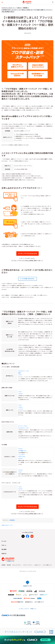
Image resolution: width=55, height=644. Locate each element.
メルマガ (21, 409)
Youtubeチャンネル (24, 371)
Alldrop (20, 459)
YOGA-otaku (22, 457)
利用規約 (3, 565)
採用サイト (33, 609)
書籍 (19, 373)
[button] (2, 2)
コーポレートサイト (24, 609)
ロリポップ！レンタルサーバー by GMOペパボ (27, 2)
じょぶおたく (22, 455)
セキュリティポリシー (17, 565)
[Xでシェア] (23, 536)
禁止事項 (9, 565)
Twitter (20, 394)
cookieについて (38, 565)
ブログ (20, 375)
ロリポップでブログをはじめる (27, 253)
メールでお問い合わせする (27, 279)
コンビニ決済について (47, 565)
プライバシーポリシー (28, 565)
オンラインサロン (23, 426)
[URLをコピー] (32, 536)
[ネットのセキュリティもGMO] (28, 640)
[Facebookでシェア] (27, 536)
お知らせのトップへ (7, 525)
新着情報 (12, 520)
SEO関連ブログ (22, 451)
